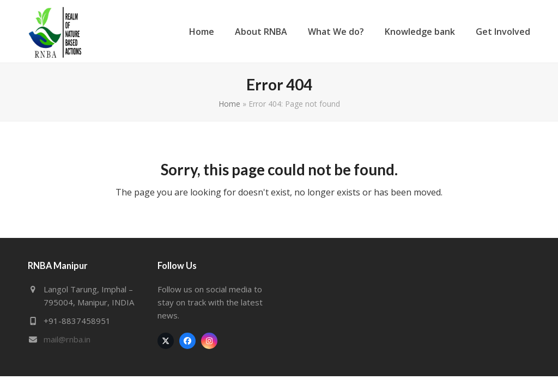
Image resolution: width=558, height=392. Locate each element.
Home (229, 104)
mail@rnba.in (67, 339)
